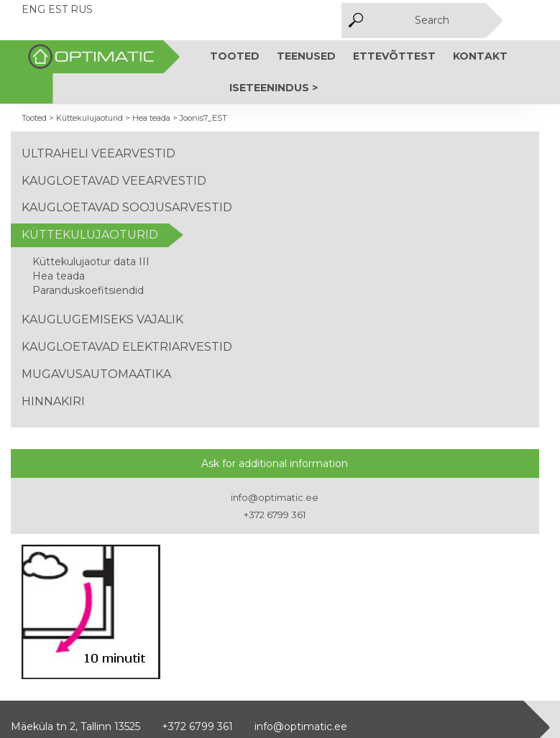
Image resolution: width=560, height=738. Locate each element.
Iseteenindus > (274, 88)
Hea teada (59, 276)
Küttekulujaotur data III (91, 262)
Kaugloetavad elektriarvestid (127, 347)
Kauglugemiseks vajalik (102, 319)
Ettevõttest (394, 56)
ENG (33, 9)
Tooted (235, 56)
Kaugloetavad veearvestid (114, 181)
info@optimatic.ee (275, 497)
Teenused (306, 56)
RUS (82, 9)
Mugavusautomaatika (96, 374)
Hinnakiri (53, 401)
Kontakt (480, 56)
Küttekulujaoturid (90, 235)
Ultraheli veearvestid (98, 153)
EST (58, 9)
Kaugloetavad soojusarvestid (127, 207)
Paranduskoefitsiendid (88, 290)
